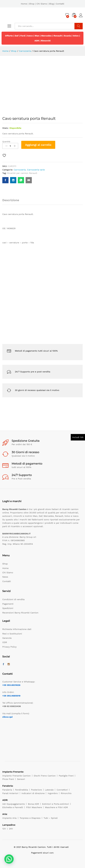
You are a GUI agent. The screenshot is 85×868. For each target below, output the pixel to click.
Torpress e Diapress (30, 818)
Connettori (62, 790)
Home (24, 4)
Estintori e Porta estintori (55, 804)
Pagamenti (8, 604)
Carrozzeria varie (36, 170)
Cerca (79, 26)
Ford (23, 36)
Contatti (60, 4)
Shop (32, 4)
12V (4, 829)
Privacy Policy (9, 647)
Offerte (9, 36)
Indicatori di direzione (33, 793)
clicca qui (7, 717)
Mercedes (46, 36)
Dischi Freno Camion (45, 776)
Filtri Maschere (34, 807)
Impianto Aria (9, 818)
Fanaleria (7, 790)
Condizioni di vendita (13, 599)
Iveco (30, 36)
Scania (67, 36)
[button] (9, 859)
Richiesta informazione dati (17, 629)
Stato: (6, 128)
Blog (51, 4)
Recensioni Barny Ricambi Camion (20, 613)
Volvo (76, 36)
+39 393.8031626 (11, 685)
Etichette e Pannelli (13, 807)
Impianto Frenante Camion (17, 776)
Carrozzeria (20, 170)
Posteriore (36, 790)
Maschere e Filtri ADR (56, 807)
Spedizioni (8, 608)
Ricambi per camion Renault (22, 173)
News (5, 577)
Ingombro (53, 793)
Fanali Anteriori (10, 793)
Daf (17, 36)
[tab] (12, 202)
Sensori (21, 779)
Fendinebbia (21, 790)
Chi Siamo (42, 4)
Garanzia (7, 638)
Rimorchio (66, 793)
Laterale (49, 790)
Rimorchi (46, 41)
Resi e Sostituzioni (12, 634)
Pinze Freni (8, 779)
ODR (5, 642)
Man (37, 36)
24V (11, 829)
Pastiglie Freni (66, 776)
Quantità (6, 142)
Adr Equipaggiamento (14, 804)
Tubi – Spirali (51, 818)
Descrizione (11, 200)
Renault (58, 36)
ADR (37, 41)
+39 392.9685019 (11, 696)
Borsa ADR (33, 804)
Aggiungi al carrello (38, 145)
